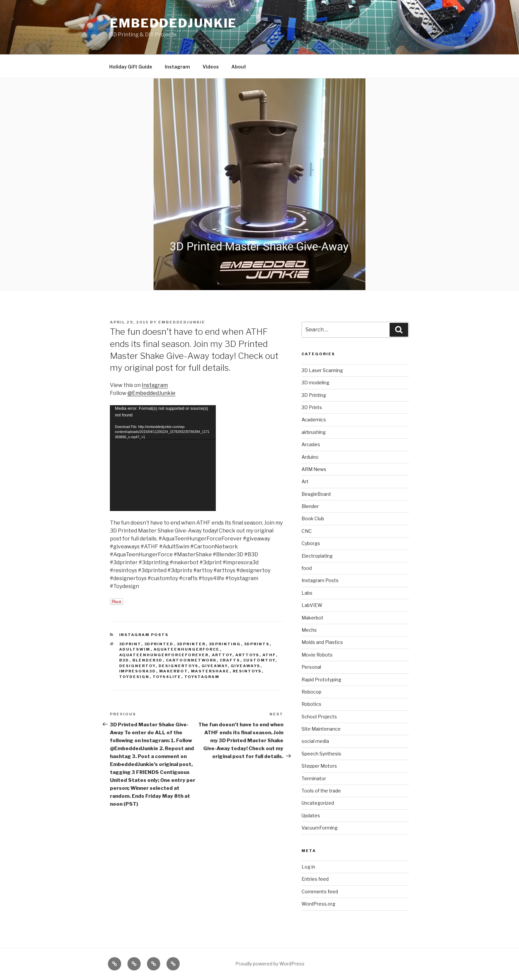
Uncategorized (318, 803)
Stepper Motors (319, 766)
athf (269, 655)
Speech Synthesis (321, 754)
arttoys (247, 655)
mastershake (210, 671)
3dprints (257, 644)
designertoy (137, 666)
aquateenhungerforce (187, 649)
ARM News (314, 469)
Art (305, 481)
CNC (307, 531)
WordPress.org (318, 904)
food (307, 568)
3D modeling (315, 383)
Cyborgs (311, 543)
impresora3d (138, 671)
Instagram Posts (144, 635)
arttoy (222, 655)
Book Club (313, 518)
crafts (230, 660)
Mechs (309, 630)
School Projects (319, 717)
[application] (163, 458)
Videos (211, 67)
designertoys (179, 666)
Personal (311, 667)
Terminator (314, 778)
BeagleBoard (316, 494)
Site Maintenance (321, 729)
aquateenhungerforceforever (164, 655)
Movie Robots (317, 655)
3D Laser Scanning (322, 370)
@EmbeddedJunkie (151, 393)
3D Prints (312, 407)
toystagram (202, 677)
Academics (314, 420)
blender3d (148, 660)
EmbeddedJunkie (173, 23)
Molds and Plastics (322, 642)
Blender (310, 506)
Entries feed (315, 879)
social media (315, 741)
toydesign (134, 677)
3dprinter (191, 644)
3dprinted (159, 644)
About (239, 67)
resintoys (247, 671)
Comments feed (320, 892)
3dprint (130, 644)
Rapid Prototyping (321, 680)
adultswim (135, 649)
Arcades (311, 444)
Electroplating (317, 556)
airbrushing (314, 432)
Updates (311, 815)
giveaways (246, 666)
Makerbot (174, 671)
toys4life (167, 677)
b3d (124, 660)
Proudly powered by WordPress (270, 964)
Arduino (310, 457)
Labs (307, 593)
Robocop (311, 692)
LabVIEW (312, 605)
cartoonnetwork (191, 660)
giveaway (215, 666)
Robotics (311, 704)
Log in (308, 867)
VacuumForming (320, 828)
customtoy (259, 660)
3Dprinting (225, 644)
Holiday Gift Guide (131, 67)
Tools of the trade (321, 791)
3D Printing (314, 395)
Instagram (177, 67)
